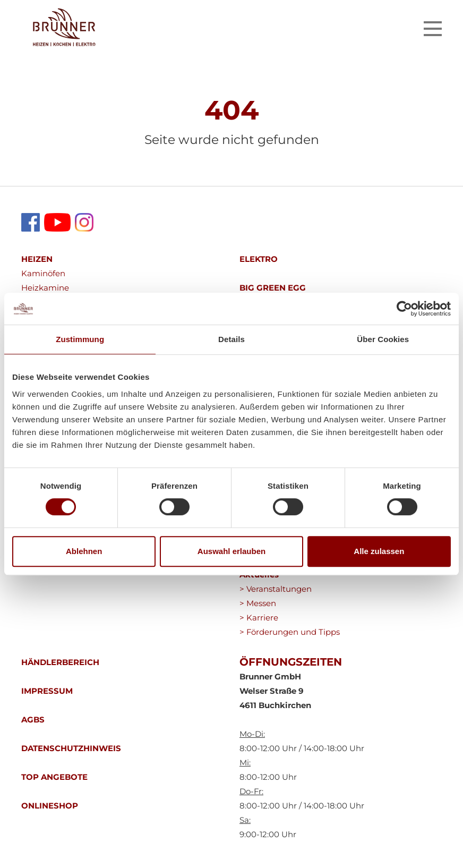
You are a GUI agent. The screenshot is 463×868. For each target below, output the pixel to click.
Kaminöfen (43, 273)
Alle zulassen (379, 551)
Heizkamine (45, 288)
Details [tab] (231, 339)
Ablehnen (84, 551)
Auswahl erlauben (231, 551)
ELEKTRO (259, 259)
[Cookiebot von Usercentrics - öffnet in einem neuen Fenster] (404, 309)
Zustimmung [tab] (80, 339)
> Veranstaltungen (276, 589)
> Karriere (259, 618)
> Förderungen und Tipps (290, 632)
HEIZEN (37, 259)
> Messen (258, 603)
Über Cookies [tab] (383, 339)
